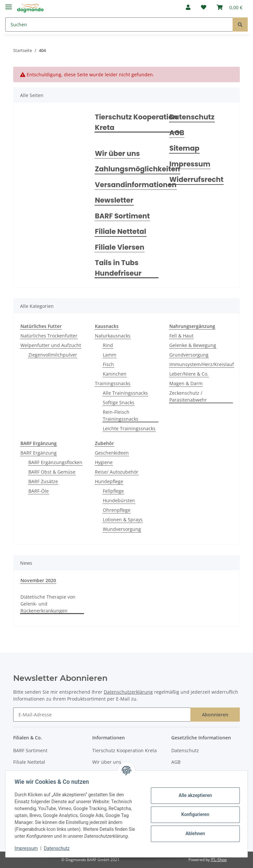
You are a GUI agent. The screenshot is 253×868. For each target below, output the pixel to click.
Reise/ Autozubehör (117, 472)
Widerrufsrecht (196, 179)
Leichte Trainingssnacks (129, 428)
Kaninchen (115, 374)
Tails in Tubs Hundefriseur (118, 268)
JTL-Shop (219, 860)
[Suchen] (119, 25)
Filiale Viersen (120, 247)
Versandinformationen (136, 185)
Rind (108, 345)
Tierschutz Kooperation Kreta (136, 122)
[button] (188, 7)
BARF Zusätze (43, 481)
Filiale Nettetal (121, 231)
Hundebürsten (119, 500)
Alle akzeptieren (194, 795)
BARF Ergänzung (39, 453)
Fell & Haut (181, 336)
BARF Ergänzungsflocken (55, 462)
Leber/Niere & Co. (189, 374)
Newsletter (114, 200)
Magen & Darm (186, 383)
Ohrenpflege (117, 510)
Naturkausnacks (113, 336)
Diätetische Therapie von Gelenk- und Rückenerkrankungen (48, 604)
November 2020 (38, 580)
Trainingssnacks (113, 383)
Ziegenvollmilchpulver (53, 355)
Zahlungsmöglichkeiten (137, 169)
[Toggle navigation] (9, 4)
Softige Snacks (119, 402)
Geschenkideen (112, 453)
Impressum (190, 164)
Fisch (108, 364)
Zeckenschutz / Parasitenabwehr (188, 396)
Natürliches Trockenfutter (49, 336)
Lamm (110, 355)
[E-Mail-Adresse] (102, 715)
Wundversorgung (122, 529)
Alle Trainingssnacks (125, 393)
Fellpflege (113, 491)
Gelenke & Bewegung (193, 345)
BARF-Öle (39, 491)
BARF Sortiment (122, 216)
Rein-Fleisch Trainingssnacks (121, 415)
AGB (177, 133)
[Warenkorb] (230, 7)
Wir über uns (117, 153)
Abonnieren (215, 715)
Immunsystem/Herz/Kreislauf (202, 364)
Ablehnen (194, 833)
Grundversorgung (189, 355)
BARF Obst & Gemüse (52, 472)
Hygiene (104, 462)
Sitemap (184, 148)
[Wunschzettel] (204, 7)
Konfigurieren (194, 814)
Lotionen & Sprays (123, 520)
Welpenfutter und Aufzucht (51, 345)
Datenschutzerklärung (128, 692)
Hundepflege (109, 481)
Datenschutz (192, 117)
